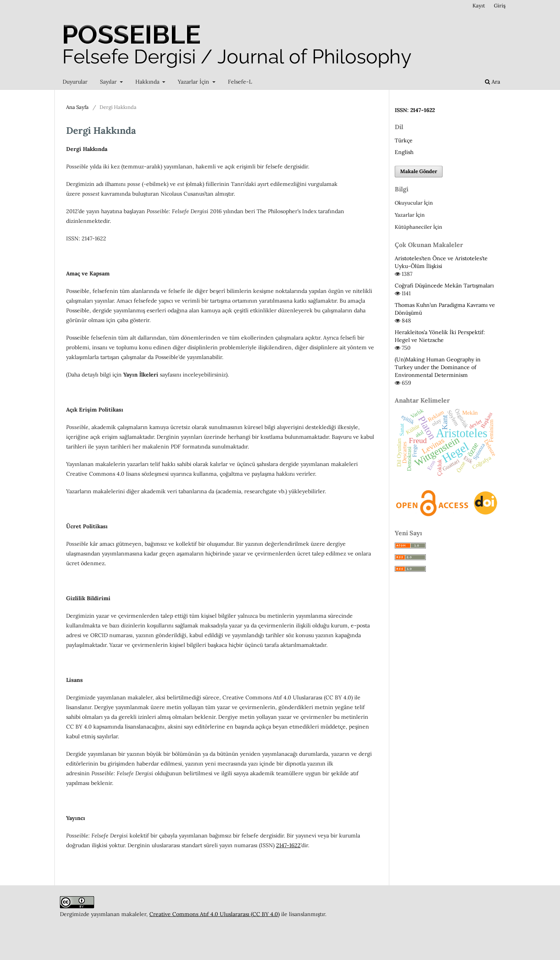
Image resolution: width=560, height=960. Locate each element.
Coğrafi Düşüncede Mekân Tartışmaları (444, 286)
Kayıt (479, 6)
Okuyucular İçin (414, 203)
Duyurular (75, 82)
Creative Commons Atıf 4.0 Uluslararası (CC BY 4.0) (214, 914)
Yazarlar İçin (194, 82)
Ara (493, 82)
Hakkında (148, 82)
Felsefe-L (240, 82)
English (404, 152)
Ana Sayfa (77, 107)
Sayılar (109, 82)
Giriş (500, 6)
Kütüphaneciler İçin (418, 227)
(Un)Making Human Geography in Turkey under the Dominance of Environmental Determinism (438, 367)
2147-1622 (288, 845)
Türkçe (404, 140)
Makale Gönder (419, 171)
